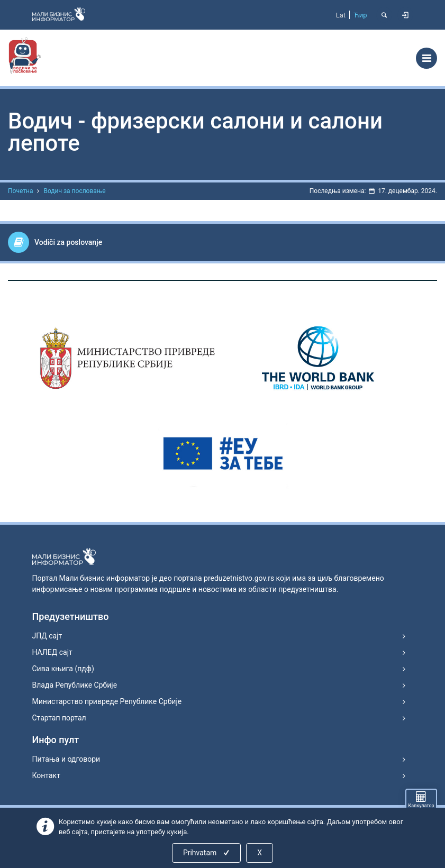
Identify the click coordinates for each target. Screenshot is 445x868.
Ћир (360, 15)
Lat (341, 15)
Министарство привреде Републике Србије (107, 701)
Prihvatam (207, 853)
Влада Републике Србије (75, 685)
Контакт (46, 775)
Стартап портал (59, 718)
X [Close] (260, 853)
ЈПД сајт (47, 636)
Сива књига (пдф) (63, 669)
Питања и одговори (66, 759)
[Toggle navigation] (426, 58)
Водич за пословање (74, 191)
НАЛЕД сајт (52, 652)
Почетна (20, 191)
